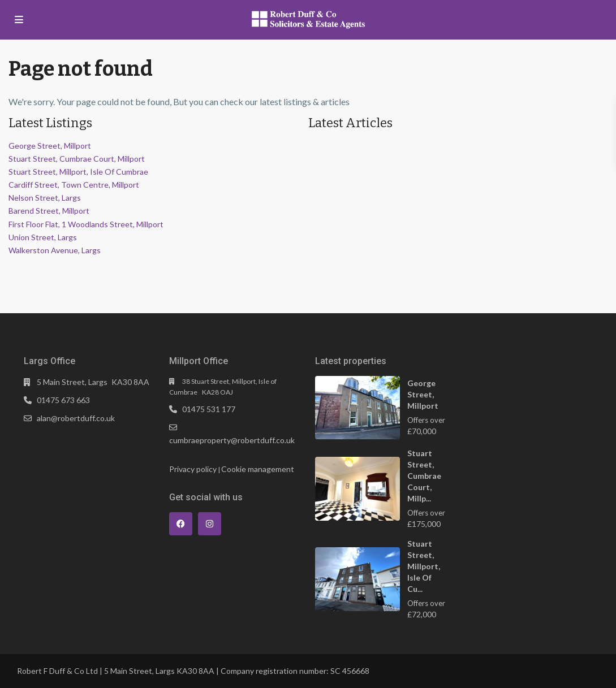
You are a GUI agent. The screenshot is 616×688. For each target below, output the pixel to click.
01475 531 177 (209, 409)
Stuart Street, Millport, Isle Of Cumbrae (78, 172)
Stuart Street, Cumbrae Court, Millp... (424, 476)
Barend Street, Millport (49, 211)
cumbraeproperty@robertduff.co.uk (232, 440)
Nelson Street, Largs (45, 198)
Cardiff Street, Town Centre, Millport (74, 185)
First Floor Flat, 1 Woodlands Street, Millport (86, 224)
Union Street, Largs (43, 237)
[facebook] (181, 524)
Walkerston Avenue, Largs (55, 250)
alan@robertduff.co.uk (76, 418)
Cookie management (258, 469)
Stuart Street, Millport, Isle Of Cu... (424, 566)
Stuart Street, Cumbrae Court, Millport (77, 159)
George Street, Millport (50, 146)
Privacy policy (193, 469)
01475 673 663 (63, 400)
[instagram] (210, 524)
